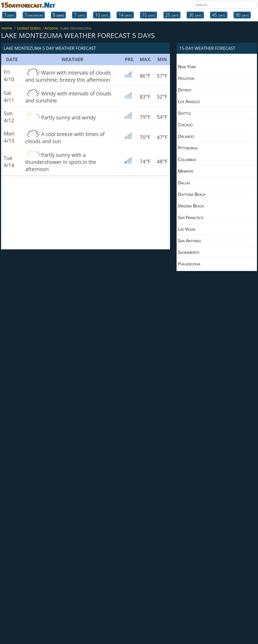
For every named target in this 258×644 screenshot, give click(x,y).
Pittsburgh (188, 148)
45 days (219, 15)
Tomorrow (34, 15)
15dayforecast (28, 5)
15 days (149, 15)
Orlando (186, 136)
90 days (242, 15)
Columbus (187, 159)
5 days (58, 15)
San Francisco (191, 217)
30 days (195, 15)
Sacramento (189, 252)
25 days (172, 15)
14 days (125, 15)
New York (187, 67)
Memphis (186, 171)
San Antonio (189, 241)
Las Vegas (187, 229)
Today (9, 15)
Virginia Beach (191, 206)
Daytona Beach (192, 194)
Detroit (185, 90)
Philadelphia (189, 264)
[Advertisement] (86, 212)
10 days (102, 15)
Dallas (184, 183)
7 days (79, 15)
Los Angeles (189, 101)
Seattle (184, 113)
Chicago (185, 125)
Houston (186, 78)
